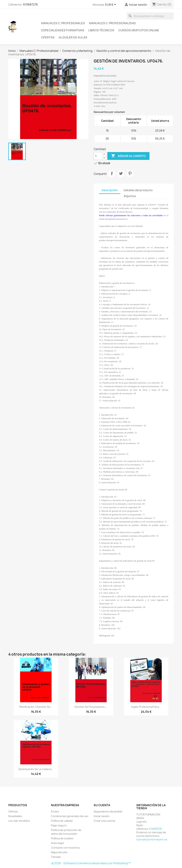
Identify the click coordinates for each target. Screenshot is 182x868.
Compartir (112, 173)
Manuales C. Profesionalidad (113, 23)
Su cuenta (102, 805)
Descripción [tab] (110, 190)
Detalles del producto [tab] (138, 190)
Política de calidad (62, 821)
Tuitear (121, 173)
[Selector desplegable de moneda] (111, 5)
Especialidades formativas (63, 30)
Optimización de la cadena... (36, 769)
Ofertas (48, 37)
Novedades (15, 816)
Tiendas (56, 857)
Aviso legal (57, 843)
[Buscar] (150, 16)
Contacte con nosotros (65, 848)
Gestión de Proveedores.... (91, 707)
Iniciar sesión (102, 816)
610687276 (30, 4)
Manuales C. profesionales (63, 23)
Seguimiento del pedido (108, 811)
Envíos (55, 811)
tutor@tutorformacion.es (152, 839)
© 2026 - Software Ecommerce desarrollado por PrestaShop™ (91, 863)
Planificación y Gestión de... (36, 707)
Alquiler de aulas (73, 37)
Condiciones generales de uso (70, 816)
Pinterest (130, 173)
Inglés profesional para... (146, 707)
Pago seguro (59, 825)
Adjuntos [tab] (130, 196)
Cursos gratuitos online (139, 30)
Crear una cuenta (104, 821)
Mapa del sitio (59, 852)
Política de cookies (62, 838)
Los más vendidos (19, 821)
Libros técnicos (101, 30)
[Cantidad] (98, 156)
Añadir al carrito (128, 156)
